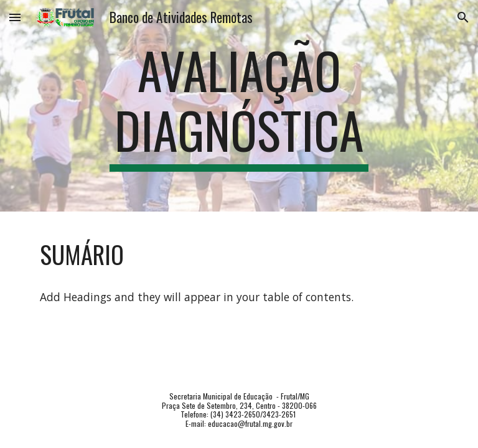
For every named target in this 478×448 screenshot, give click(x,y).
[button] (15, 17)
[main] (239, 106)
